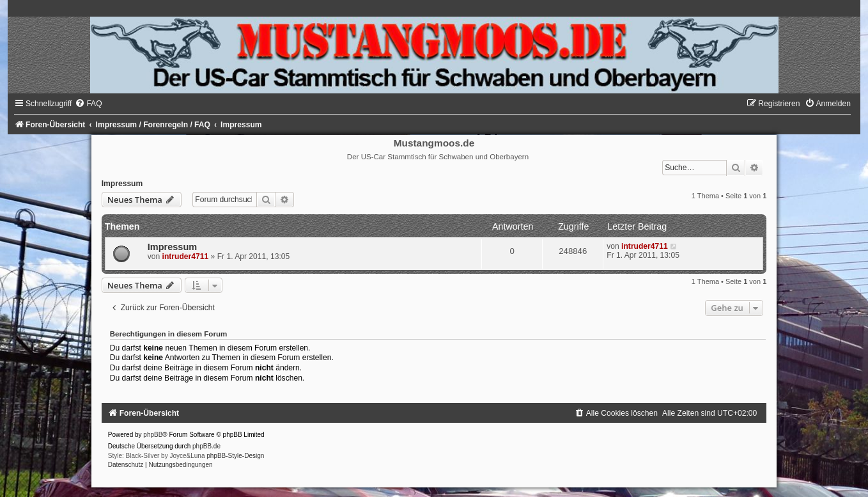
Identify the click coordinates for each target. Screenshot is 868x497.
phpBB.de (206, 446)
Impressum (122, 184)
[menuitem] (88, 104)
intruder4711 (186, 256)
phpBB (153, 435)
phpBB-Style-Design (235, 456)
